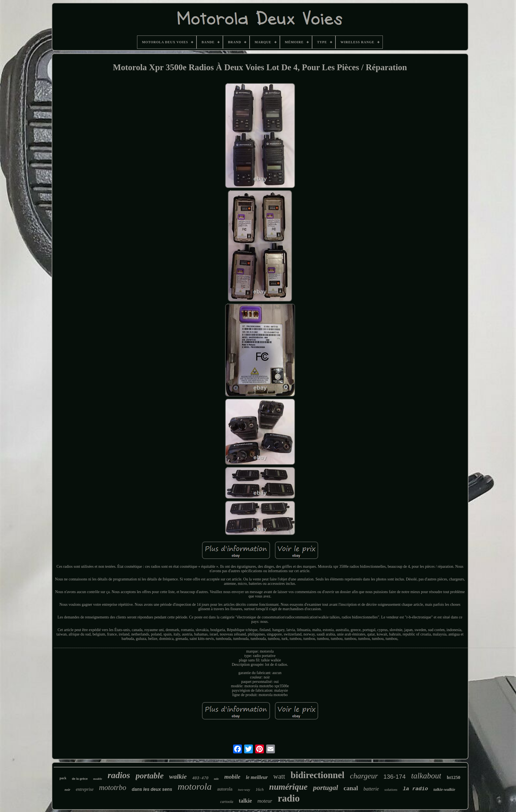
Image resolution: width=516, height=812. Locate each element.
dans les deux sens (152, 789)
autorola (225, 789)
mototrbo (113, 787)
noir (68, 790)
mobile (232, 777)
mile (216, 779)
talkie (245, 801)
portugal (325, 788)
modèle (98, 779)
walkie (178, 776)
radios (119, 775)
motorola (195, 787)
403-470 (200, 778)
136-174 (394, 777)
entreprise (85, 789)
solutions (391, 790)
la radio (415, 789)
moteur (265, 801)
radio (289, 798)
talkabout (426, 776)
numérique (288, 787)
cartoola (227, 802)
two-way (244, 790)
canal (351, 788)
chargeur (364, 776)
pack (63, 778)
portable (150, 776)
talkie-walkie (444, 789)
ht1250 (453, 777)
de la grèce (80, 779)
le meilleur (257, 777)
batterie (371, 789)
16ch (260, 789)
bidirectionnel (318, 775)
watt (279, 776)
